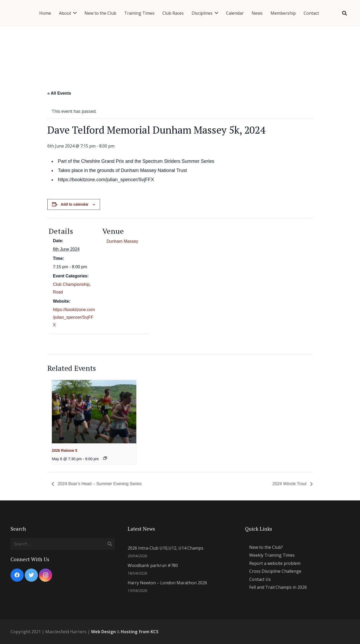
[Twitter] (31, 575)
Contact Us (260, 579)
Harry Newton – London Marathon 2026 (167, 583)
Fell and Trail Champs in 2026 (278, 587)
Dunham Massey (122, 241)
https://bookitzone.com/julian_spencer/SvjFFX (74, 317)
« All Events (59, 93)
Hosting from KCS (140, 632)
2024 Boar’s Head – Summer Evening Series (99, 484)
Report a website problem (275, 563)
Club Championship (71, 284)
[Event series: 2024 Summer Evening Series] (105, 458)
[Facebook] (17, 575)
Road (58, 292)
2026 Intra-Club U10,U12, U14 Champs (166, 548)
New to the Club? (266, 547)
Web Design (103, 632)
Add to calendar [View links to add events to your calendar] (75, 204)
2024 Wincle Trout (290, 484)
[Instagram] (46, 575)
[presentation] (94, 412)
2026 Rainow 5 (65, 450)
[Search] (344, 13)
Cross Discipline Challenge (275, 571)
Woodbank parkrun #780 (153, 565)
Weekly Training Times (272, 555)
